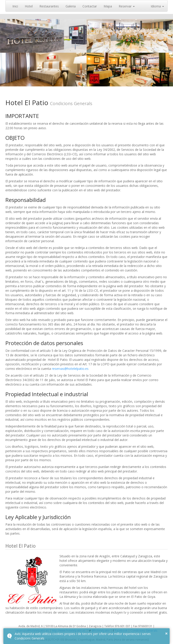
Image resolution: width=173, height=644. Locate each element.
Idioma (157, 6)
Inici (15, 6)
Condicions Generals (30, 638)
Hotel (29, 6)
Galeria (71, 6)
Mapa (108, 6)
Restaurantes (49, 6)
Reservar (127, 6)
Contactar (90, 6)
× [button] (166, 633)
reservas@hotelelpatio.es (70, 369)
